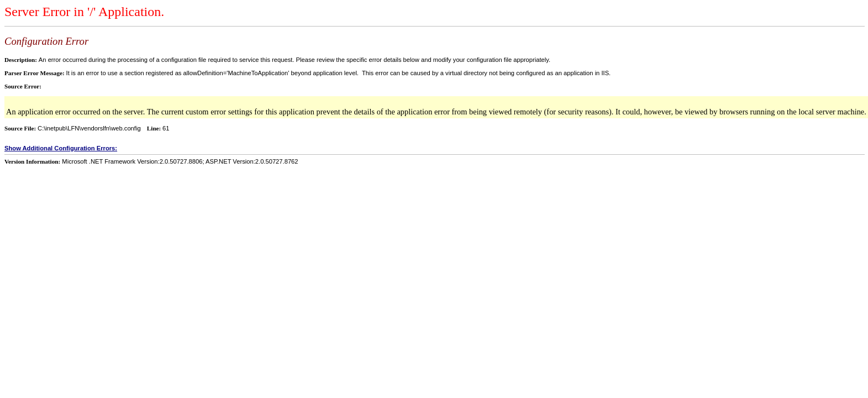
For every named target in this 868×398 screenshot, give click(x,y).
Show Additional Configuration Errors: (61, 148)
